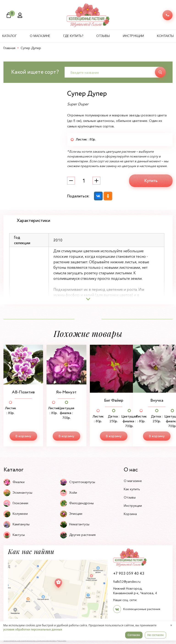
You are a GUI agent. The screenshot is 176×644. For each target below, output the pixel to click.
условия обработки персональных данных (33, 629)
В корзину (23, 436)
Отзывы (103, 36)
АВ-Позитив (23, 392)
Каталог (10, 36)
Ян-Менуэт (66, 392)
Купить (151, 181)
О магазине (40, 36)
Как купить (132, 489)
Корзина (130, 514)
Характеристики (33, 221)
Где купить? (73, 36)
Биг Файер (114, 400)
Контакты (165, 36)
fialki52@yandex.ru (127, 582)
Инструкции (133, 36)
